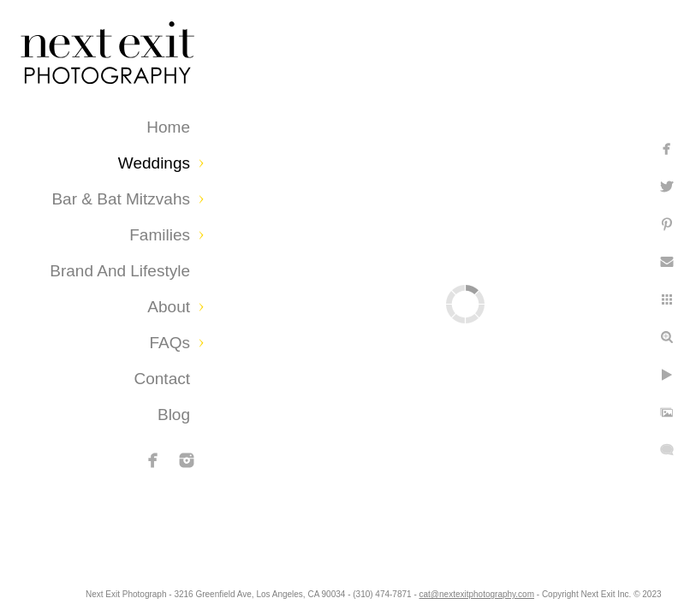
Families (160, 235)
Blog (174, 415)
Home (168, 127)
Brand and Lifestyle (120, 271)
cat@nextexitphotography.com (566, 594)
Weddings (154, 163)
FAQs (170, 343)
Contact (162, 379)
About (169, 307)
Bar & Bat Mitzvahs (121, 199)
